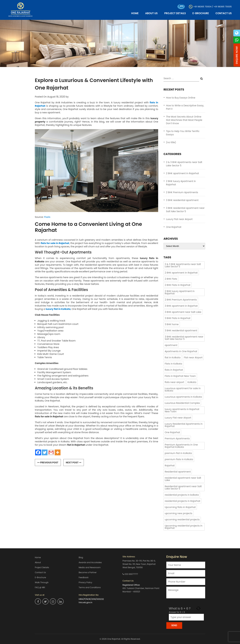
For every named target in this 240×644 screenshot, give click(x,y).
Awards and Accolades (90, 562)
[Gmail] (51, 452)
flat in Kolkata (173, 357)
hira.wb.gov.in (85, 602)
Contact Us (224, 13)
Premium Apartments (177, 438)
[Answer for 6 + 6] (186, 617)
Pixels (47, 217)
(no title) (171, 142)
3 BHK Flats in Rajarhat (177, 318)
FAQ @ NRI (40, 587)
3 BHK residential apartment (182, 200)
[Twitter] (45, 452)
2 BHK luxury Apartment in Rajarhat (180, 292)
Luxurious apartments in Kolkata (183, 397)
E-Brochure (201, 13)
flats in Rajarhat (174, 370)
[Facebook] (38, 452)
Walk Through (42, 582)
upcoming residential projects (182, 519)
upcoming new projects (178, 513)
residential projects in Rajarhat (182, 501)
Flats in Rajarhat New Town (180, 376)
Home (135, 13)
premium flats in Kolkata (179, 459)
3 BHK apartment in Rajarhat (181, 306)
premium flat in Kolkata (178, 453)
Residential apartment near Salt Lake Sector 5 (183, 487)
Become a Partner (88, 572)
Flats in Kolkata (173, 364)
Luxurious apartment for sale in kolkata (183, 389)
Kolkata (192, 382)
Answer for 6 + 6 (177, 612)
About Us (151, 13)
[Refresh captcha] (198, 608)
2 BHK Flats (171, 279)
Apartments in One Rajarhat (181, 351)
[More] (58, 452)
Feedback (84, 577)
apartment (171, 345)
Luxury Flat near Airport (179, 219)
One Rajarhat (174, 227)
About (38, 562)
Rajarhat (170, 465)
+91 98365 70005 (223, 6)
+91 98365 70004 (202, 6)
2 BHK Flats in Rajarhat (177, 285)
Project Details (175, 13)
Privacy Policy (85, 582)
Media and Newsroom (90, 567)
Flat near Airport (193, 357)
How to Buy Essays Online (181, 98)
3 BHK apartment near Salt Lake (183, 312)
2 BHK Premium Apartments (182, 192)
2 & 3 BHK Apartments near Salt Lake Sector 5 (183, 265)
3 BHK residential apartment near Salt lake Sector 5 (185, 210)
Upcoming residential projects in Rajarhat (183, 527)
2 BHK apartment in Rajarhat (182, 173)
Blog (81, 557)
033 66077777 (131, 574)
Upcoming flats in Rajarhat (180, 507)
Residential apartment (178, 472)
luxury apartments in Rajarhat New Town (182, 410)
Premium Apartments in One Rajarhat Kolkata (181, 446)
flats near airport (174, 382)
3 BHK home (172, 324)
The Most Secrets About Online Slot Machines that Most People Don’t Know (184, 120)
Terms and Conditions (90, 587)
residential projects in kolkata (182, 495)
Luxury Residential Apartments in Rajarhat (184, 425)
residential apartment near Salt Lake (183, 479)
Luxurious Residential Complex (182, 403)
